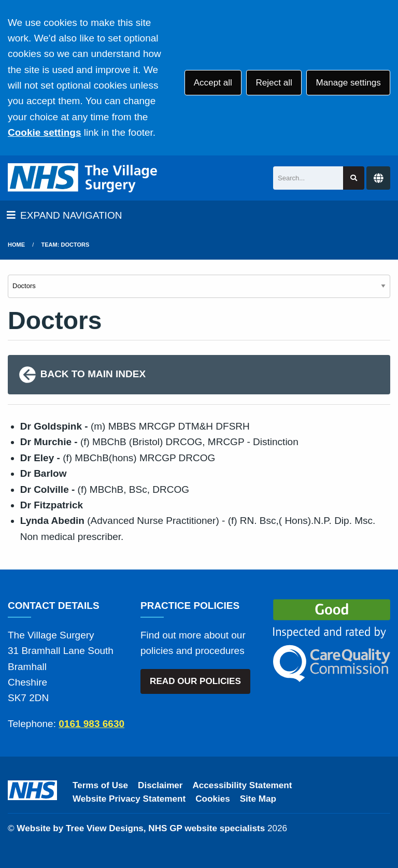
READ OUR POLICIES (195, 681)
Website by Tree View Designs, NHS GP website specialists (141, 828)
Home (16, 245)
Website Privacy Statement (129, 799)
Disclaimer (160, 785)
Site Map (258, 799)
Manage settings (348, 83)
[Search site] (354, 178)
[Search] (308, 178)
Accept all (213, 83)
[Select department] (199, 286)
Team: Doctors (66, 245)
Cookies (213, 799)
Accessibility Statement (243, 785)
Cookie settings (44, 132)
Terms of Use (100, 785)
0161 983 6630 (91, 724)
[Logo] (83, 178)
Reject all (274, 83)
